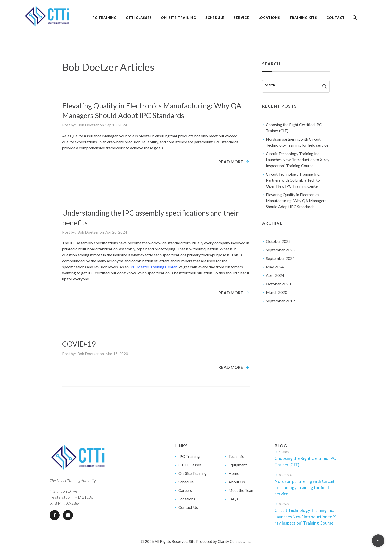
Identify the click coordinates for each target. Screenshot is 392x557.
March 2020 (277, 292)
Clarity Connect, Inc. (234, 541)
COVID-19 (79, 344)
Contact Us (188, 507)
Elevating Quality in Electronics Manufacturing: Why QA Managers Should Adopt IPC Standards (296, 200)
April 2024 (275, 275)
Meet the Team (241, 490)
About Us (237, 482)
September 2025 (280, 250)
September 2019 (280, 301)
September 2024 (280, 258)
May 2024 (275, 267)
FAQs (233, 499)
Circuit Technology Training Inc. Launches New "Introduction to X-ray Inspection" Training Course (298, 159)
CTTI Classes (190, 465)
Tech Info (236, 456)
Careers (185, 490)
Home (234, 473)
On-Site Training (193, 473)
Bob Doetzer (88, 125)
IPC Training (189, 456)
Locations (187, 499)
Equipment (238, 465)
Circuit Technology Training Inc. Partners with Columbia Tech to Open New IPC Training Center (293, 180)
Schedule (186, 482)
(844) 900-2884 (67, 503)
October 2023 (278, 284)
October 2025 (278, 241)
